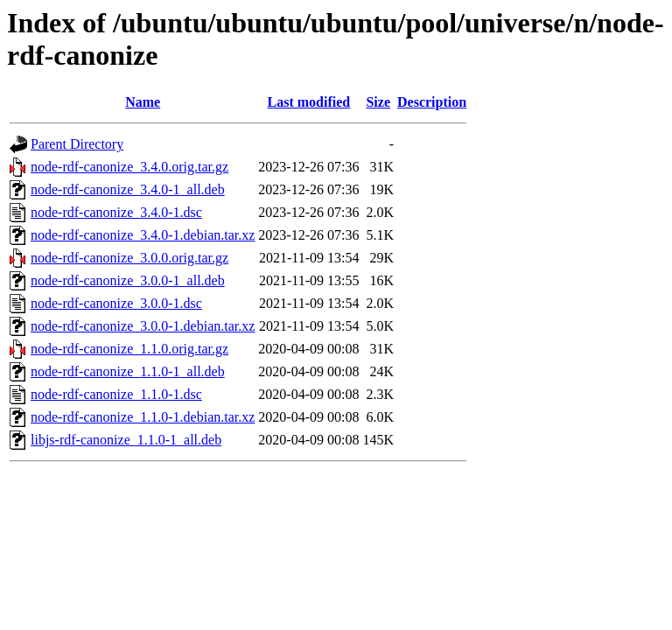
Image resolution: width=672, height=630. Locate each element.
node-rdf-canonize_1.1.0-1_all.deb (128, 371)
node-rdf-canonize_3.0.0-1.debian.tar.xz (143, 326)
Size (378, 102)
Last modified (309, 102)
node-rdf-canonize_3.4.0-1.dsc (116, 212)
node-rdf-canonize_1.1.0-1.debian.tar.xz (143, 417)
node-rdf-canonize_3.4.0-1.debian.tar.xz (143, 235)
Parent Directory (77, 144)
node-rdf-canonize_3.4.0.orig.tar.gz (129, 167)
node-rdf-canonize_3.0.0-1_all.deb (128, 280)
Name (143, 102)
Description (432, 102)
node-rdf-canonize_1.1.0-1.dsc (116, 394)
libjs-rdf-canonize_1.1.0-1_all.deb (126, 440)
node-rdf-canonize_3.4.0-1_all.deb (128, 189)
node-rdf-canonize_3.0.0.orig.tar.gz (129, 258)
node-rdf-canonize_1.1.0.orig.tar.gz (129, 349)
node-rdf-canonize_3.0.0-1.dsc (116, 303)
